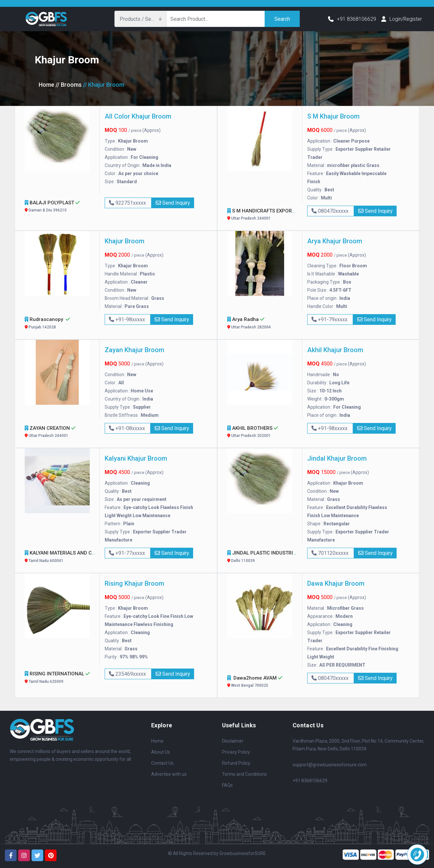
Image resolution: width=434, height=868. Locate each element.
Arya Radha (262, 324)
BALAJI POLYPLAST (60, 207)
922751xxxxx (128, 203)
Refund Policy (236, 763)
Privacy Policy (236, 752)
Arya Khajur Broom (335, 241)
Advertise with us (169, 774)
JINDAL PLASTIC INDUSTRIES (266, 557)
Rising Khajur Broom (134, 583)
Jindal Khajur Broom (337, 458)
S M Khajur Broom (333, 116)
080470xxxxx (331, 211)
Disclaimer (233, 741)
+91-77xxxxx (128, 553)
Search (282, 19)
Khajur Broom (125, 241)
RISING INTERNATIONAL (60, 678)
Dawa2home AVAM (262, 682)
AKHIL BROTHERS (262, 433)
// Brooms (69, 85)
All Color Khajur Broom (138, 116)
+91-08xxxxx (128, 428)
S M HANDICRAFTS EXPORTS (265, 215)
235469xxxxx (128, 674)
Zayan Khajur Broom (134, 350)
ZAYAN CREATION (60, 433)
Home (46, 85)
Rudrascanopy (60, 324)
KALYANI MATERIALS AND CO (63, 557)
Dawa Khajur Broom (336, 583)
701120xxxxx (331, 553)
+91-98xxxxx (128, 319)
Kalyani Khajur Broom (136, 458)
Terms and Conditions (244, 774)
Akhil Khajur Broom (335, 350)
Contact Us (162, 763)
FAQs (227, 785)
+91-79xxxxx (330, 319)
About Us (161, 752)
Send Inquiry (173, 203)
